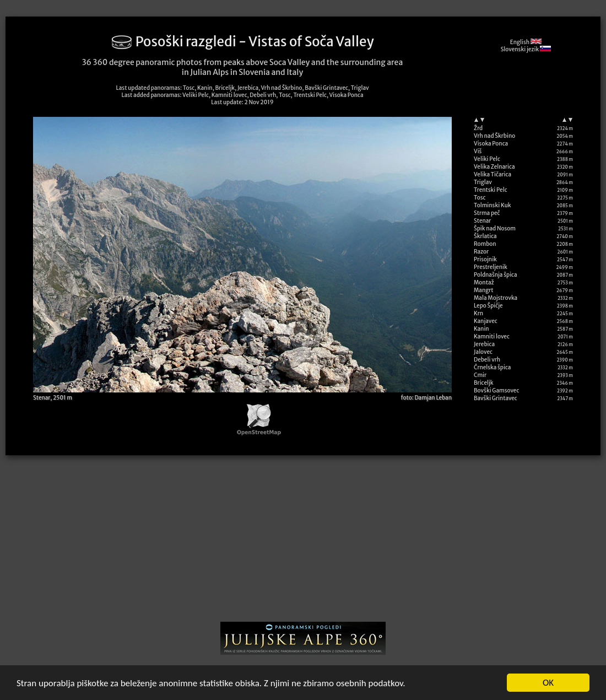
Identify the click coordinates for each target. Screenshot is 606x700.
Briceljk (484, 383)
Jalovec (483, 352)
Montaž (484, 282)
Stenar (482, 221)
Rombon (485, 244)
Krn (478, 313)
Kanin (481, 329)
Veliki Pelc (487, 159)
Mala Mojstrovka (496, 298)
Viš (478, 151)
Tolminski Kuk (493, 205)
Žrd (478, 128)
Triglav (483, 182)
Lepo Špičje (488, 306)
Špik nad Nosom (495, 228)
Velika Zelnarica (494, 167)
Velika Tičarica (493, 174)
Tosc (480, 198)
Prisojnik (485, 259)
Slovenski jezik (526, 49)
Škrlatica (485, 236)
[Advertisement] (303, 542)
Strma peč (487, 213)
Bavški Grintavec (496, 398)
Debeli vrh (487, 360)
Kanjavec (486, 321)
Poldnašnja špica (496, 275)
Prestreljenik (491, 267)
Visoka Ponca (491, 144)
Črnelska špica (492, 367)
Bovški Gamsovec (496, 391)
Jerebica (484, 344)
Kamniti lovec (492, 336)
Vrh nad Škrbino (494, 136)
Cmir (480, 375)
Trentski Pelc (491, 190)
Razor (481, 252)
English (526, 42)
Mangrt (484, 290)
